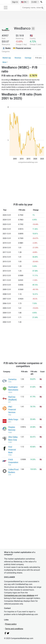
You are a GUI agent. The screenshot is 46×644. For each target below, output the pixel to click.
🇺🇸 (24, 2)
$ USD (34, 2)
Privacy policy (11, 624)
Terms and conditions (14, 629)
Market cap (7, 58)
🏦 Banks (7, 48)
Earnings (28, 58)
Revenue (18, 58)
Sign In (15, 2)
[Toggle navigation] (6, 8)
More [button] (4, 62)
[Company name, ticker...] (32, 8)
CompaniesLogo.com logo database (19, 595)
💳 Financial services (22, 48)
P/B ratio (38, 58)
